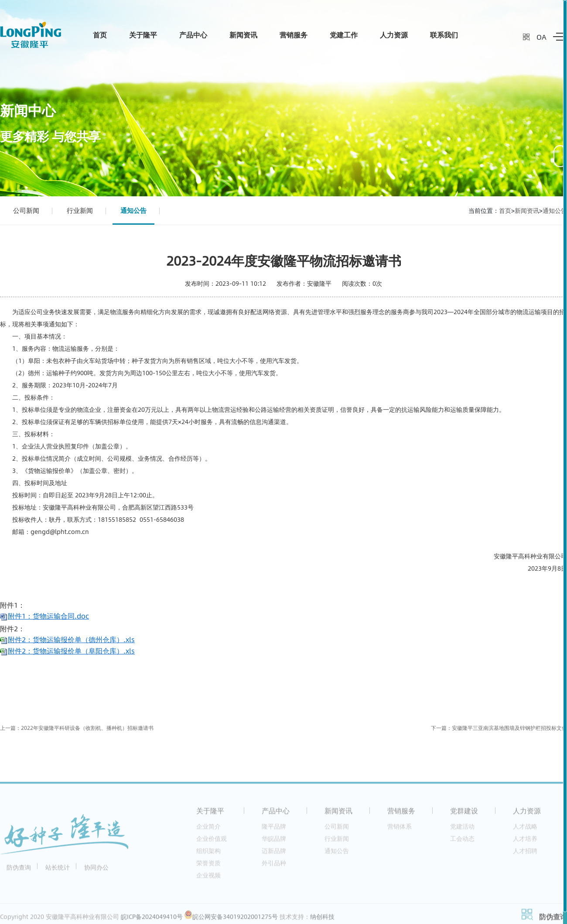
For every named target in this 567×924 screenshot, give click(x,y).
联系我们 (444, 35)
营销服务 (294, 35)
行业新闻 (80, 210)
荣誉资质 (208, 866)
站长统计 (58, 871)
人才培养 (525, 842)
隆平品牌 (274, 830)
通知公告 (133, 210)
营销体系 (400, 830)
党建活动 (462, 830)
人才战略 (525, 830)
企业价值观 (212, 842)
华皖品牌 (274, 842)
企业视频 (208, 878)
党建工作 (344, 35)
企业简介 (208, 830)
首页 (100, 35)
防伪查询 (19, 871)
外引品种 (274, 866)
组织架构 (208, 854)
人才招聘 (525, 854)
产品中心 (193, 35)
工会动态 (462, 842)
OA (541, 37)
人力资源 (394, 35)
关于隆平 (143, 35)
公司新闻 (26, 210)
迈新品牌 (274, 854)
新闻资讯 (243, 35)
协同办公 (96, 871)
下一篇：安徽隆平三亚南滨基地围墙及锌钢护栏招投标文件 (499, 728)
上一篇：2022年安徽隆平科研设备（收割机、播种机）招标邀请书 (77, 728)
